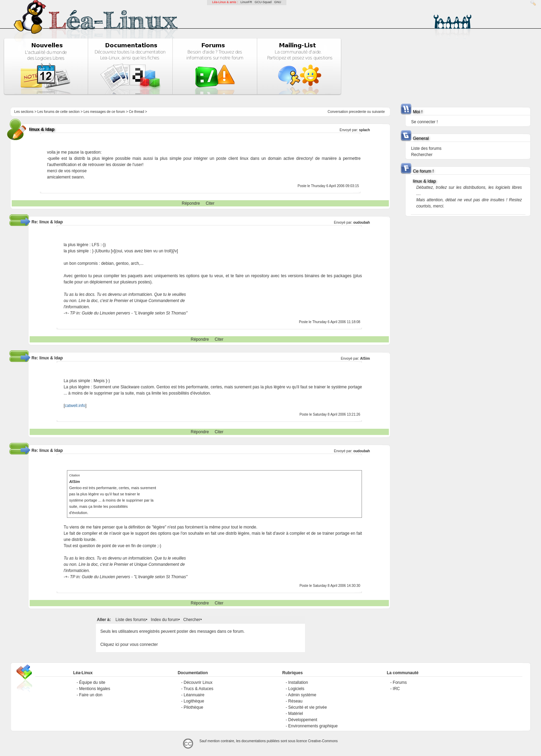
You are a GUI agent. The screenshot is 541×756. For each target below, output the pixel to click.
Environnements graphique (313, 726)
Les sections (24, 112)
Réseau (295, 701)
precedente (357, 112)
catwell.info (75, 406)
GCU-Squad (263, 2)
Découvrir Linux (198, 682)
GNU (278, 2)
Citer (210, 203)
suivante (378, 112)
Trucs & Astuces (198, 689)
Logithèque (194, 701)
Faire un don (91, 695)
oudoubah (362, 222)
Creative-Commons (323, 741)
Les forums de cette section (58, 112)
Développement (303, 720)
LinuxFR (246, 2)
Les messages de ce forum (104, 112)
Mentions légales (95, 689)
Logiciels (296, 689)
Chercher (192, 620)
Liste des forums (131, 620)
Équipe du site (92, 682)
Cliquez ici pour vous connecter (129, 644)
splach (365, 130)
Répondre (191, 203)
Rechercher (422, 155)
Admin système (302, 695)
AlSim (365, 358)
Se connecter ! (424, 122)
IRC (396, 689)
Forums (400, 682)
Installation (298, 682)
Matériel (296, 714)
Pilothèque (193, 707)
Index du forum (165, 620)
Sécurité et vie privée (307, 707)
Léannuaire (194, 695)
